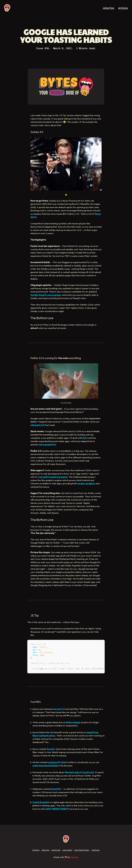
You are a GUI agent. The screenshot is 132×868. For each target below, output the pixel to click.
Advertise (45, 850)
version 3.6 (59, 709)
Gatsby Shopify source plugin (46, 295)
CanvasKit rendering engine (53, 477)
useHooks (96, 850)
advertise (108, 8)
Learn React (67, 850)
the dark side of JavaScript (79, 772)
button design (73, 722)
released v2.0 (38, 425)
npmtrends (56, 850)
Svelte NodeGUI (41, 802)
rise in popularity (47, 444)
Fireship (75, 857)
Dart (85, 438)
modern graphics (86, 483)
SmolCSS (56, 789)
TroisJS (51, 749)
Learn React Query (82, 850)
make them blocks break (45, 766)
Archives (36, 850)
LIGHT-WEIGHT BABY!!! (57, 809)
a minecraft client (57, 762)
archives (123, 8)
